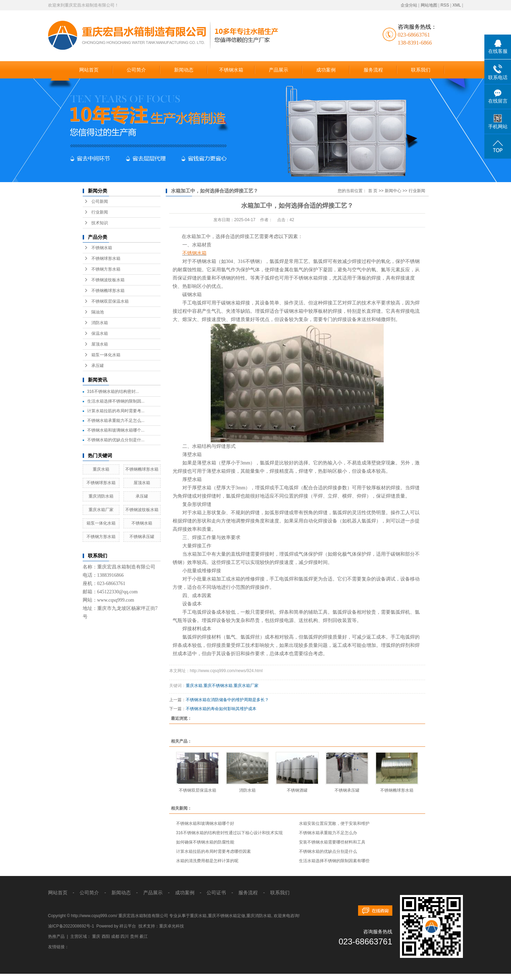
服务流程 (373, 70)
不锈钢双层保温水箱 (110, 301)
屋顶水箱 (100, 344)
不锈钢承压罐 (142, 537)
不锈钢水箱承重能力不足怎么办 (328, 833)
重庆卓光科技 (172, 926)
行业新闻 (100, 212)
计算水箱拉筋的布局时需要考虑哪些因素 (213, 851)
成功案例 (326, 70)
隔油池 (98, 312)
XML (457, 5)
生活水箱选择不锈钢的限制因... (116, 401)
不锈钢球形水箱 (106, 258)
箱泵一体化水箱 (106, 355)
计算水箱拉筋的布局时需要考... (116, 411)
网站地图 (429, 5)
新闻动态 (184, 70)
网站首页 (89, 70)
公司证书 (216, 893)
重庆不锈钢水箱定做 (227, 916)
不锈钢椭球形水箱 (108, 291)
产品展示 (279, 70)
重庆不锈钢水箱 (218, 686)
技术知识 (100, 223)
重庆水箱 (101, 469)
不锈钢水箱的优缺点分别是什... (116, 440)
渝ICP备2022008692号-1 (71, 926)
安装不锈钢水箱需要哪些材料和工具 (332, 842)
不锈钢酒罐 (297, 790)
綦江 (144, 936)
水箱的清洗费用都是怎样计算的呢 (207, 861)
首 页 (373, 191)
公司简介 (136, 70)
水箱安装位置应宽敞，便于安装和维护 (334, 823)
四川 (125, 936)
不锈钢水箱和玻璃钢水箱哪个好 (205, 823)
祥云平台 (128, 926)
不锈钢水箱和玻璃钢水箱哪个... (116, 430)
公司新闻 (100, 201)
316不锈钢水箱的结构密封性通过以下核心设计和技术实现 (229, 833)
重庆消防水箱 (101, 496)
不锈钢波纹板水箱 (108, 280)
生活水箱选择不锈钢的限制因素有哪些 (334, 861)
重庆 (96, 936)
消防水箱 (100, 323)
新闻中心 (393, 191)
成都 (115, 936)
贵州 (134, 936)
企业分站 (409, 5)
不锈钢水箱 (231, 70)
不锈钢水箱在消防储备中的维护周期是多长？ (227, 700)
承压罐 (98, 366)
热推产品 (56, 936)
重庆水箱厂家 (101, 510)
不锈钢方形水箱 (106, 269)
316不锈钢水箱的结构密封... (113, 392)
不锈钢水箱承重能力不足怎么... (116, 421)
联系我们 (421, 70)
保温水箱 (100, 333)
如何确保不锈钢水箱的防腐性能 (205, 842)
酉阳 (106, 936)
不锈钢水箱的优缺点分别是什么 (328, 851)
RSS (445, 5)
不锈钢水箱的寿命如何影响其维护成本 (221, 709)
